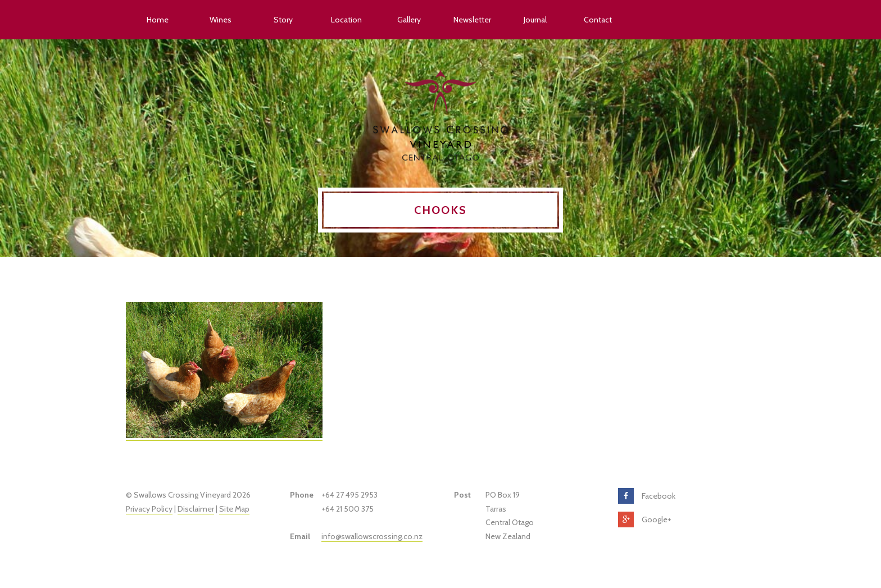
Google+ (657, 519)
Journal (535, 20)
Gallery (409, 20)
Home (158, 20)
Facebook (659, 496)
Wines (221, 20)
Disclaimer (196, 509)
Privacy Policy (149, 509)
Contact (598, 20)
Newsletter (472, 20)
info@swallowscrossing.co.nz (372, 536)
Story (283, 20)
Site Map (234, 509)
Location (346, 20)
